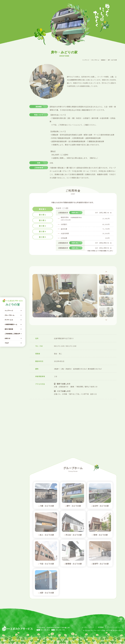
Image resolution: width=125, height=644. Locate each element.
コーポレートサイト (88, 627)
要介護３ (43, 229)
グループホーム (95, 63)
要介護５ (43, 240)
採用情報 (101, 627)
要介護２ (43, 223)
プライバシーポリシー (114, 627)
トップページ (86, 63)
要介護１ (43, 218)
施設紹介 (103, 63)
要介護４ (43, 234)
